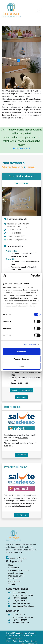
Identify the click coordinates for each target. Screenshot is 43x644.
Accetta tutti (21, 352)
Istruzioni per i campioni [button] (18, 571)
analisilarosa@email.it (16, 236)
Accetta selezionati (21, 359)
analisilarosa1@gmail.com (17, 240)
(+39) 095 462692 (14, 233)
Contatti (12, 584)
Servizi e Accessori (16, 573)
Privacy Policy (12, 641)
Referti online (14, 579)
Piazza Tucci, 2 (23, 616)
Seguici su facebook (16, 558)
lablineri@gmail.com (21, 623)
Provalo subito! (21, 148)
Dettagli (14, 390)
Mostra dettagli (30, 344)
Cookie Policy (24, 641)
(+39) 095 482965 (20, 620)
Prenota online (26, 390)
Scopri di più (22, 455)
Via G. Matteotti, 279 (23, 594)
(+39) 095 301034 (14, 230)
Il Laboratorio (14, 568)
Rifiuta (21, 366)
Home (11, 565)
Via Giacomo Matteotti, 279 (18, 225)
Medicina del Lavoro (16, 576)
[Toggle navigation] (38, 10)
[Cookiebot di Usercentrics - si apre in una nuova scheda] (31, 276)
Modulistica (21, 397)
